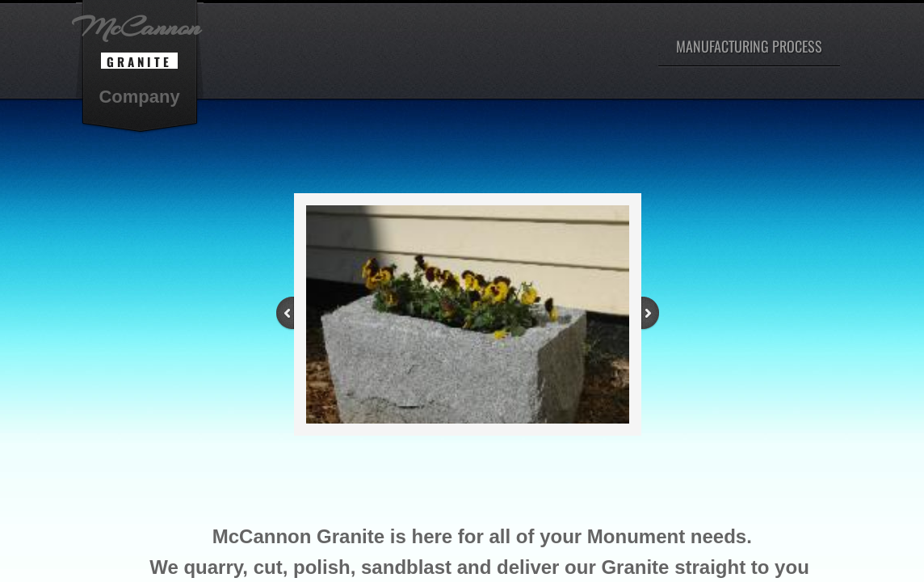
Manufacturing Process (749, 46)
